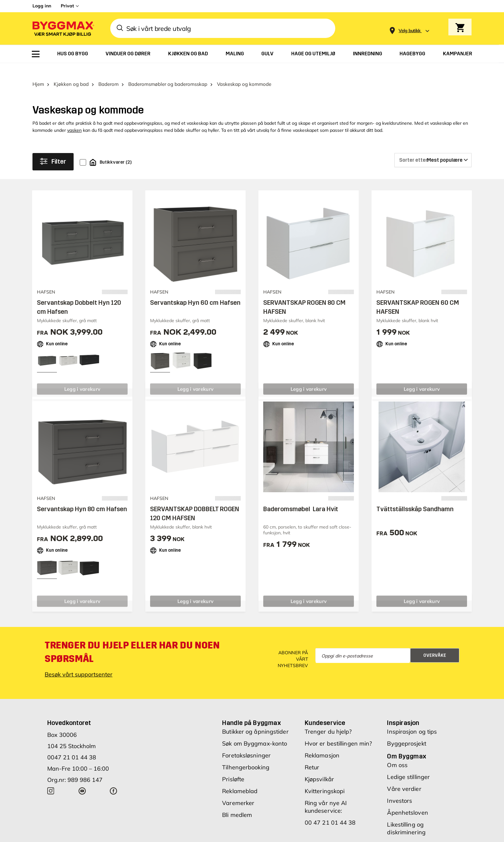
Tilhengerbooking (246, 755)
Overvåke (435, 643)
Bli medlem (237, 803)
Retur (312, 755)
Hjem (38, 72)
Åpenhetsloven (407, 800)
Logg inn (42, 6)
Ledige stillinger (408, 765)
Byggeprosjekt (406, 731)
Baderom (108, 72)
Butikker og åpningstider (255, 719)
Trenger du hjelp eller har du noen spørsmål (132, 640)
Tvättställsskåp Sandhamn (415, 497)
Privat (67, 6)
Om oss (397, 753)
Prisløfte (233, 767)
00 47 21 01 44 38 (330, 810)
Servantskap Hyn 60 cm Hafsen (195, 290)
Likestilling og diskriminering (406, 816)
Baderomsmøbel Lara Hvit (301, 497)
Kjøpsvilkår (319, 767)
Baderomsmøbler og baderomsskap (168, 72)
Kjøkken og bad (71, 72)
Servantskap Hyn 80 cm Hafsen (82, 497)
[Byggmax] (63, 28)
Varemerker (238, 791)
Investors (400, 788)
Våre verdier (404, 777)
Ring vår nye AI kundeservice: (326, 795)
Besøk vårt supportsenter (79, 662)
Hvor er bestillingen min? (338, 731)
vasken (74, 118)
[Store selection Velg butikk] (410, 31)
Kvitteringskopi (325, 779)
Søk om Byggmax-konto (255, 731)
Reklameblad (240, 779)
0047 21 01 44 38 (72, 745)
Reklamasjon (322, 743)
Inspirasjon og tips (412, 719)
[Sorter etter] (433, 148)
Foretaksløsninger (246, 743)
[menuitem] (36, 54)
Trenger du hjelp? (328, 719)
